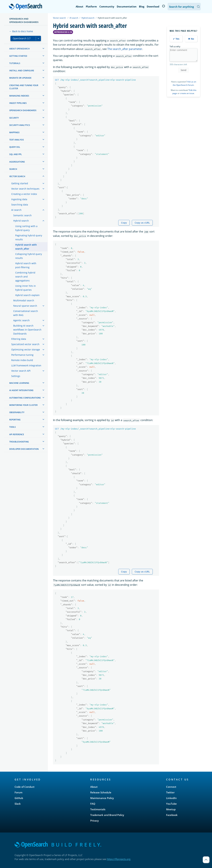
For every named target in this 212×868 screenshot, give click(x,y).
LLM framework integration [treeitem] (26, 365)
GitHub (19, 798)
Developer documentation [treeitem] (24, 449)
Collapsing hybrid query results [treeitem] (29, 256)
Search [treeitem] (13, 169)
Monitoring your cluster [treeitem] (23, 405)
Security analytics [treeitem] (20, 125)
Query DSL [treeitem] (15, 147)
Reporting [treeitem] (15, 420)
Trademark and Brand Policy (107, 815)
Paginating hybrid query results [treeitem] (29, 237)
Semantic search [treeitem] (22, 215)
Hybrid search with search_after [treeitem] (26, 247)
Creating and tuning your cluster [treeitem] (24, 87)
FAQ (93, 804)
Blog (142, 6)
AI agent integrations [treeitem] (21, 390)
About (79, 6)
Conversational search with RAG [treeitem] (26, 313)
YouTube (171, 804)
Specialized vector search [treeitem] (25, 344)
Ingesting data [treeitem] (19, 199)
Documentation (127, 6)
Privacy (94, 821)
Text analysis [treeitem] (17, 140)
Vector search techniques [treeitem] (25, 189)
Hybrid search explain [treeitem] (27, 295)
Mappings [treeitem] (14, 132)
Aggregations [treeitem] (17, 162)
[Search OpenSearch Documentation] (184, 7)
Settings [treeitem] (16, 376)
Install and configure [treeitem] (22, 71)
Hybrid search (88, 18)
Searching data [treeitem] (20, 205)
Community (107, 6)
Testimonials (98, 809)
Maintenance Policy (102, 798)
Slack (18, 804)
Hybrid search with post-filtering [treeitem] (26, 265)
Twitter (170, 792)
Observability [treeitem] (17, 412)
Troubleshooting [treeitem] (19, 442)
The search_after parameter (125, 49)
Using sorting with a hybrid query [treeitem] (26, 228)
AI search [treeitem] (16, 210)
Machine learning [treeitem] (19, 383)
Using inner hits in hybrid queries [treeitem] (26, 288)
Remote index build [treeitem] (22, 360)
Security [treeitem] (14, 118)
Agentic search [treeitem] (21, 320)
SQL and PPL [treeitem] (16, 154)
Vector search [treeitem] (17, 176)
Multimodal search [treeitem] (24, 300)
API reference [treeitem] (17, 434)
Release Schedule (101, 792)
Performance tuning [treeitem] (22, 355)
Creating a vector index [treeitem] (24, 194)
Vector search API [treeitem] (21, 371)
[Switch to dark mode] (163, 6)
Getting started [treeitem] (18, 56)
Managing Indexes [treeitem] (19, 96)
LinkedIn (171, 798)
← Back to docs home (21, 31)
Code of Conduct (25, 787)
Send (184, 70)
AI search (74, 18)
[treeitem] (43, 48)
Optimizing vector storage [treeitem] (26, 350)
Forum (18, 792)
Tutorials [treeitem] (15, 63)
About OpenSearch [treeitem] (19, 49)
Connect (171, 787)
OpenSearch (26, 7)
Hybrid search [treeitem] (21, 221)
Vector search (59, 18)
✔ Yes (176, 39)
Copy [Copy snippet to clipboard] (124, 223)
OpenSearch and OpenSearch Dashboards (24, 20)
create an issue (187, 93)
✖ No (191, 39)
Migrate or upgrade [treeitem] (20, 78)
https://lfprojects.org (119, 859)
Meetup (171, 809)
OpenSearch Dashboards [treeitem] (23, 110)
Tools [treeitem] (13, 427)
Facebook (172, 815)
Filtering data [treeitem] (19, 339)
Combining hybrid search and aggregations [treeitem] (25, 277)
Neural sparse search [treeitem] (25, 306)
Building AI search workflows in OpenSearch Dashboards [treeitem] (27, 330)
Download (153, 6)
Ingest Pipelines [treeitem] (18, 103)
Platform (91, 6)
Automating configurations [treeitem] (25, 398)
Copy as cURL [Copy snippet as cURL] (142, 223)
